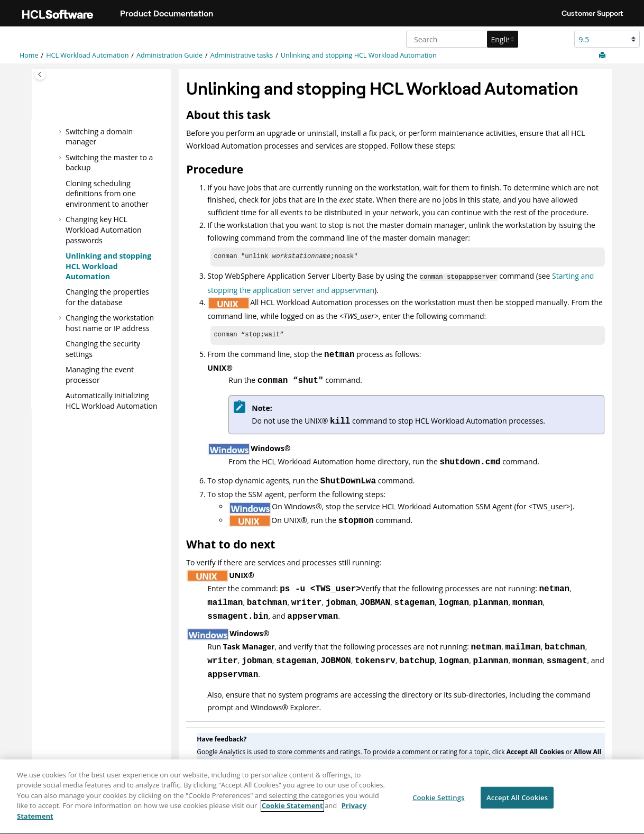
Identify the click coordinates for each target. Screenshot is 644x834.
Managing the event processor (100, 375)
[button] (61, 131)
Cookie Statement (292, 812)
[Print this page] (603, 56)
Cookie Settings (438, 803)
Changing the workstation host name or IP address (110, 323)
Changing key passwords (104, 230)
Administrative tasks (242, 55)
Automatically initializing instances (112, 406)
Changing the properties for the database (107, 297)
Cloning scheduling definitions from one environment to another (107, 193)
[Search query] (461, 39)
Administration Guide (169, 55)
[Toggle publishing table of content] (40, 74)
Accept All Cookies (517, 803)
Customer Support (592, 13)
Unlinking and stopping (359, 55)
